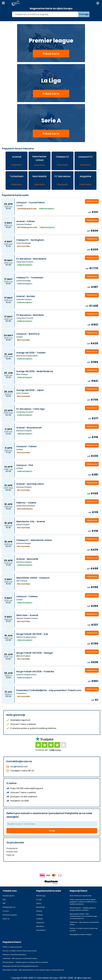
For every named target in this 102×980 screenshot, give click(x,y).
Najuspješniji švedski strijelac (81, 934)
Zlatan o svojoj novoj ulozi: (12, 947)
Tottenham (40, 923)
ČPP (4, 903)
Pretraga (84, 14)
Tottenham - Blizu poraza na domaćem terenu (84, 923)
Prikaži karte (51, 54)
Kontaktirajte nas (9, 907)
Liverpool (40, 919)
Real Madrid (41, 930)
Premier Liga (41, 896)
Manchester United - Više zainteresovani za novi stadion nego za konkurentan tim (83, 916)
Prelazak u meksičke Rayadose (14, 955)
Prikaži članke (85, 184)
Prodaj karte (12, 848)
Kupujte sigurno (8, 896)
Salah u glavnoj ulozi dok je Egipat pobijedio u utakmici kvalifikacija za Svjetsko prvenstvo (83, 902)
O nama (6, 911)
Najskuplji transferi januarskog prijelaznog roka (20, 966)
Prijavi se (10, 855)
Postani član (12, 852)
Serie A (39, 903)
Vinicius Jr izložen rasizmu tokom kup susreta (84, 929)
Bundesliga (41, 907)
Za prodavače (15, 842)
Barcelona (40, 926)
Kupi (4, 899)
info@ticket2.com (19, 767)
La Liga (39, 899)
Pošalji (52, 831)
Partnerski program (10, 915)
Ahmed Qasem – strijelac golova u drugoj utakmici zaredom (83, 909)
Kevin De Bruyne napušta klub (81, 896)
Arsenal (39, 911)
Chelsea (39, 915)
